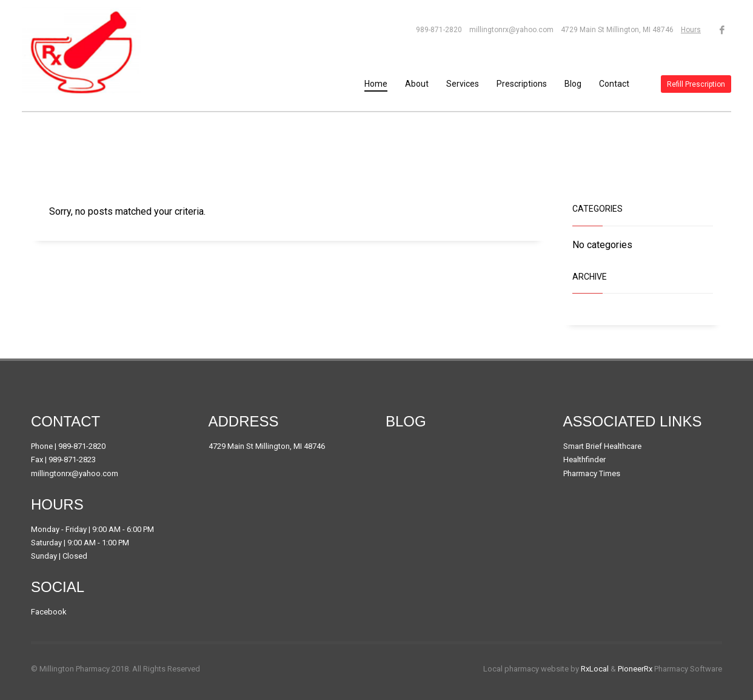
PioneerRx (635, 669)
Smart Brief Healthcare (602, 446)
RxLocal (595, 669)
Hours (691, 30)
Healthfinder (584, 459)
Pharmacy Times (592, 473)
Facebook (49, 612)
